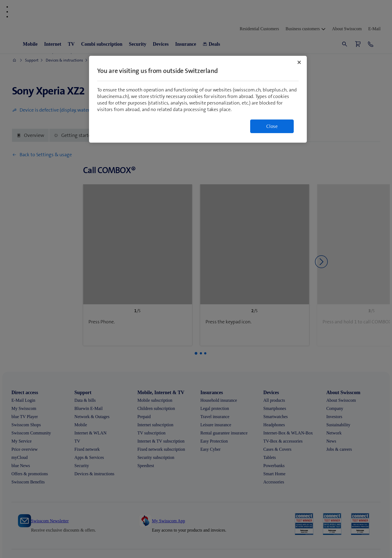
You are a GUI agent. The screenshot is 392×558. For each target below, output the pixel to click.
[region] (198, 99)
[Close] (299, 62)
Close (272, 126)
